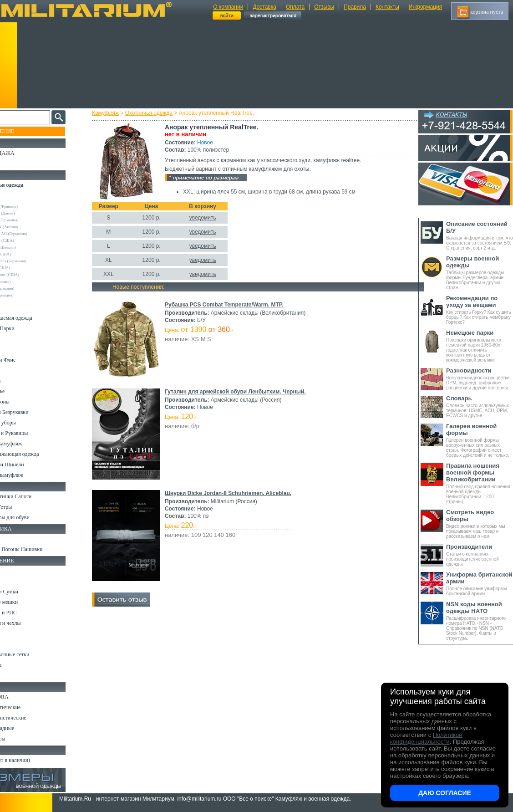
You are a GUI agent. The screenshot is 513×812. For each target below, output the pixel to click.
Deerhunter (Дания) (27, 213)
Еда (11, 633)
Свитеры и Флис (25, 360)
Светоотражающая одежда (37, 454)
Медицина (18, 665)
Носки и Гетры (24, 507)
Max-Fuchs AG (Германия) (33, 234)
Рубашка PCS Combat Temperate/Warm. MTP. (232, 305)
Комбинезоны (22, 402)
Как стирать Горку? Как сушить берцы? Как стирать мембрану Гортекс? (480, 310)
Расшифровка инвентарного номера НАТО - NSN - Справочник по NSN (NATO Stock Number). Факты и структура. (480, 621)
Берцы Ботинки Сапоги (33, 496)
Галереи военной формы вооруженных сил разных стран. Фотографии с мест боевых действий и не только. (480, 440)
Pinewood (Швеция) (28, 247)
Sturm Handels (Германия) (33, 261)
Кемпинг (17, 571)
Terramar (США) (25, 268)
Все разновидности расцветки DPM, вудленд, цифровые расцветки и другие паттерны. (480, 379)
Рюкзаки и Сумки (27, 592)
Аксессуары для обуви (32, 517)
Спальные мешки (27, 602)
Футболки (18, 381)
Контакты (387, 7)
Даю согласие (445, 793)
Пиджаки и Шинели (30, 465)
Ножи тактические (28, 707)
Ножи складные (25, 728)
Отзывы (324, 7)
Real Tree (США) (25, 254)
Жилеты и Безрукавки (32, 412)
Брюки (14, 339)
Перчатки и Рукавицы (32, 433)
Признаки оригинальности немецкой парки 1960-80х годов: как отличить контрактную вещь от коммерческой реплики (480, 346)
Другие (17, 199)
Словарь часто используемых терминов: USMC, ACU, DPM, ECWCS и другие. (480, 406)
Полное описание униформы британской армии (480, 584)
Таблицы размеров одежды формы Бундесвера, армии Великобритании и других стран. (480, 273)
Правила (355, 7)
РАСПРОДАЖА (25, 153)
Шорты (15, 349)
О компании (228, 7)
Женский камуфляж (29, 475)
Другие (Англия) (25, 281)
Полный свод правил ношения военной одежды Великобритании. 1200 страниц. (480, 483)
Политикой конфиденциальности (426, 738)
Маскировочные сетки (32, 654)
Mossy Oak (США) (27, 240)
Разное (14, 675)
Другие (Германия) (27, 288)
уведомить (211, 218)
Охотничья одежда (157, 113)
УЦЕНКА (18, 163)
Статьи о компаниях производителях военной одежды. (480, 555)
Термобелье (20, 391)
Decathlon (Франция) (28, 206)
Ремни (14, 581)
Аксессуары (20, 739)
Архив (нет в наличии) (33, 760)
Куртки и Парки (25, 328)
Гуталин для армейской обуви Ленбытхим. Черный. (244, 392)
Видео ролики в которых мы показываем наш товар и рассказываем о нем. (480, 524)
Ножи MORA (22, 697)
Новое (213, 143)
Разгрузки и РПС (26, 613)
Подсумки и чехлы (28, 623)
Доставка (264, 7)
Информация (425, 7)
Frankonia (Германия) (29, 220)
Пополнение (24, 131)
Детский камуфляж (29, 444)
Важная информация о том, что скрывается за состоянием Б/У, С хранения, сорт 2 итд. (480, 235)
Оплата (295, 7)
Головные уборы (25, 423)
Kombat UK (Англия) (29, 227)
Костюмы (18, 307)
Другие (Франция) (26, 295)
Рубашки (17, 370)
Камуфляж (114, 113)
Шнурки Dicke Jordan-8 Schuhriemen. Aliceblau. (236, 493)
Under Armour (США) (29, 275)
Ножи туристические (31, 718)
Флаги (14, 539)
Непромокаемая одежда (34, 318)
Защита (15, 644)
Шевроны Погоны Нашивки (39, 549)
